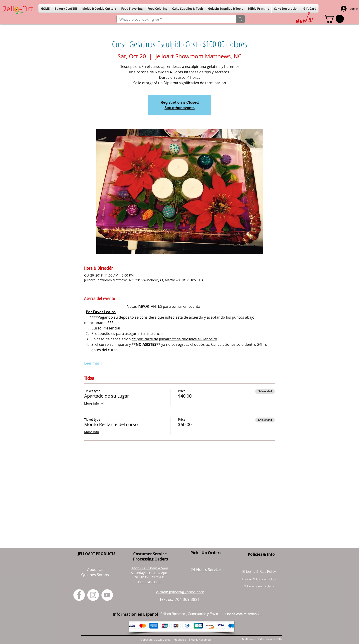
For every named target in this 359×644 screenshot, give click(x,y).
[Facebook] (79, 595)
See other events (179, 108)
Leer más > (93, 363)
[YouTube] (107, 595)
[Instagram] (93, 595)
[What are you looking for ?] (173, 19)
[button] (66, 9)
